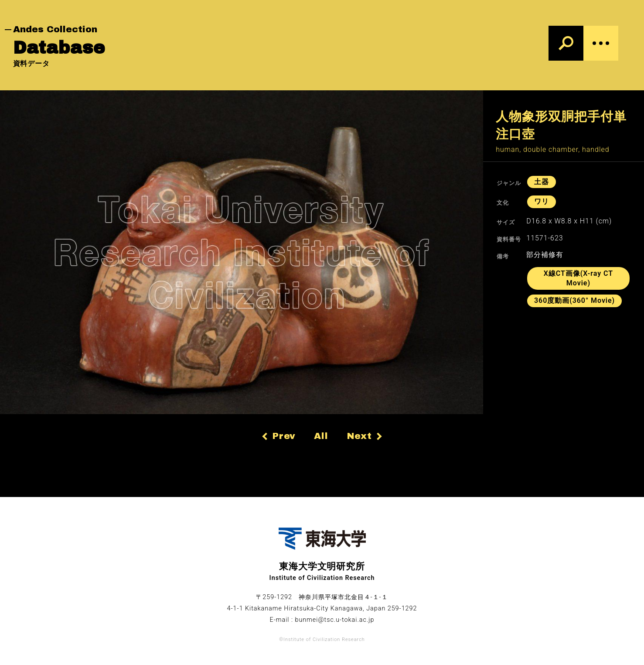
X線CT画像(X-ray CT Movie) (578, 278)
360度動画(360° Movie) (574, 300)
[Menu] (601, 43)
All (321, 436)
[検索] (566, 43)
